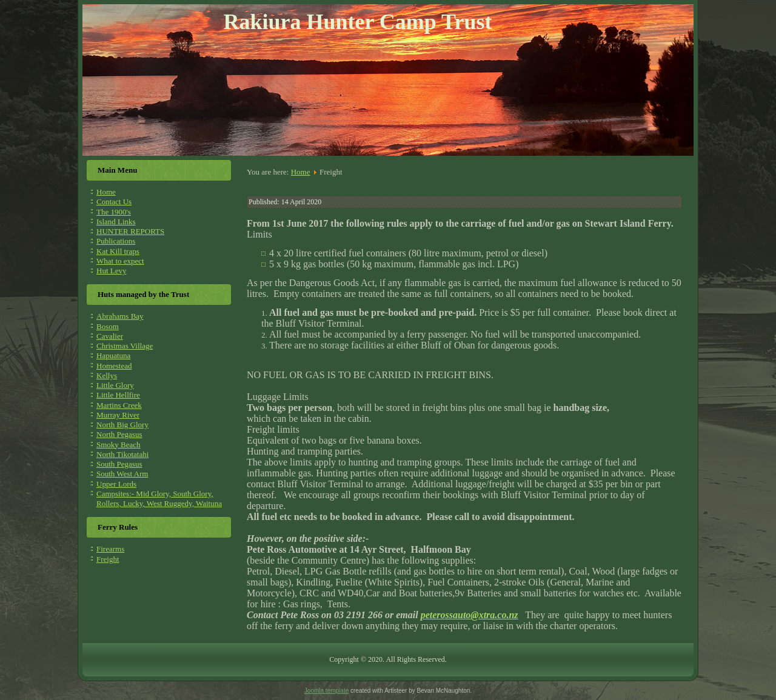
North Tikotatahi (122, 454)
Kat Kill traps (118, 251)
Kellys (107, 375)
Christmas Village (125, 346)
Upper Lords (116, 484)
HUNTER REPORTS (130, 231)
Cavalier (110, 336)
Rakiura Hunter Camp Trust (357, 22)
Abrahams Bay (120, 316)
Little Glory (115, 385)
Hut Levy (111, 271)
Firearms (110, 549)
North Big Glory (122, 425)
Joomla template (326, 691)
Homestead (114, 366)
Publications (116, 241)
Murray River (118, 415)
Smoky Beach (119, 445)
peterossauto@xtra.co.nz (470, 615)
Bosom (108, 326)
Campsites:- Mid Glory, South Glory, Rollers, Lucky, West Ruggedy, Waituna (159, 498)
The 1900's (114, 212)
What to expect (120, 261)
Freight (108, 559)
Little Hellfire (118, 395)
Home (106, 192)
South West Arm (122, 474)
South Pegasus (119, 464)
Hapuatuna (113, 355)
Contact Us (114, 202)
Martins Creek (119, 405)
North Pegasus (119, 434)
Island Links (116, 222)
